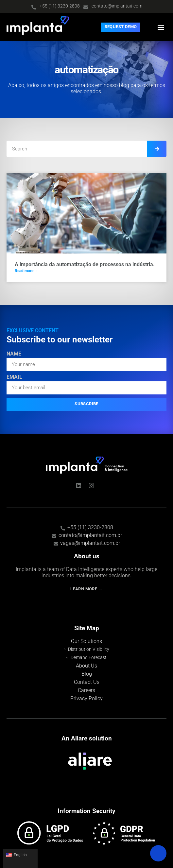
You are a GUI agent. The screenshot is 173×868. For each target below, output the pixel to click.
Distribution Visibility (89, 649)
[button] (161, 27)
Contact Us (87, 682)
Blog (87, 674)
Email (14, 377)
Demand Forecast (89, 658)
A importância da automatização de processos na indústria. (85, 264)
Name (14, 354)
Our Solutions (86, 641)
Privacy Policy (86, 698)
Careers (86, 690)
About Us (86, 666)
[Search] (157, 149)
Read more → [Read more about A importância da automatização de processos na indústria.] (26, 271)
